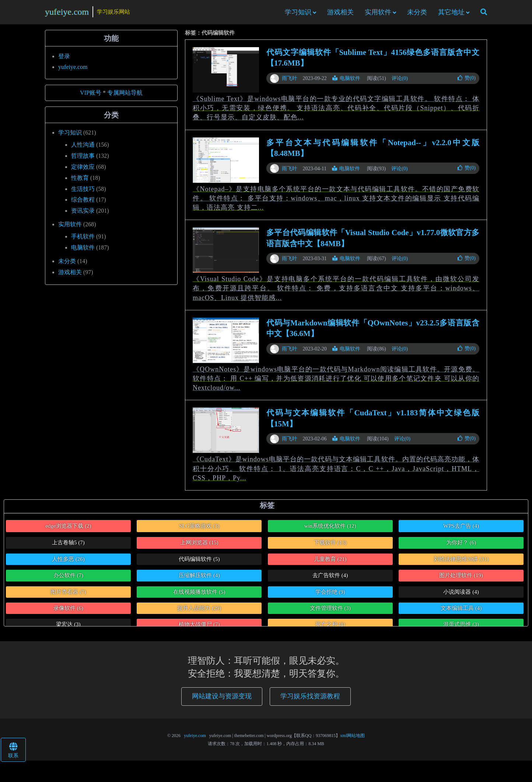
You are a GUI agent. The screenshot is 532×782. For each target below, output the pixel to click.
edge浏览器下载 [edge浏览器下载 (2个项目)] (68, 529)
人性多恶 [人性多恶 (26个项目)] (68, 562)
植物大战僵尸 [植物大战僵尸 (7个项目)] (199, 628)
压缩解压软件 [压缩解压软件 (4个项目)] (199, 578)
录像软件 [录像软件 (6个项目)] (68, 611)
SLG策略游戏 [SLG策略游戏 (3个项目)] (199, 529)
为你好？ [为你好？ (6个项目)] (461, 545)
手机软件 (83, 239)
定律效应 (83, 170)
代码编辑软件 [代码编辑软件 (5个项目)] (199, 562)
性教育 (80, 181)
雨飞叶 (290, 81)
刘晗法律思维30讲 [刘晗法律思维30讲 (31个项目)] (461, 562)
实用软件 (378, 14)
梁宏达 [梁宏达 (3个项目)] (68, 628)
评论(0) (400, 81)
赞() (467, 81)
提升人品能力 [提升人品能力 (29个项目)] (199, 611)
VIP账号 (91, 96)
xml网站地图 (352, 739)
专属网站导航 (125, 96)
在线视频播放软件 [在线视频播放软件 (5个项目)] (199, 595)
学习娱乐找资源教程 (310, 699)
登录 (64, 59)
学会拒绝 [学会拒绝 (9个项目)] (330, 595)
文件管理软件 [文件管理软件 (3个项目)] (330, 611)
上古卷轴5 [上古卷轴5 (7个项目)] (68, 545)
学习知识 (298, 14)
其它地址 (451, 14)
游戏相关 (340, 14)
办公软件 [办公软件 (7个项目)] (68, 578)
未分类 (417, 14)
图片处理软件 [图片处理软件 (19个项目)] (461, 578)
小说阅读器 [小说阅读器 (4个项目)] (461, 595)
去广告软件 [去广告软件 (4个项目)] (330, 578)
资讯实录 (83, 214)
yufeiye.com (67, 13)
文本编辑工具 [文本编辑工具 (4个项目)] (461, 611)
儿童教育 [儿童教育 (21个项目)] (330, 562)
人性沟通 (83, 148)
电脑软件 (346, 81)
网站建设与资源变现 (222, 699)
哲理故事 (83, 159)
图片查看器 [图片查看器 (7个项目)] (68, 595)
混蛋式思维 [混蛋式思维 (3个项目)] (461, 628)
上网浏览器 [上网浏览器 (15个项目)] (199, 545)
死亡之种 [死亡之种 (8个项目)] (330, 628)
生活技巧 (83, 192)
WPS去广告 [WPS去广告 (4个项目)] (461, 529)
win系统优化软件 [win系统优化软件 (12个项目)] (330, 529)
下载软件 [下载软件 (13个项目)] (330, 545)
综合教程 (83, 203)
